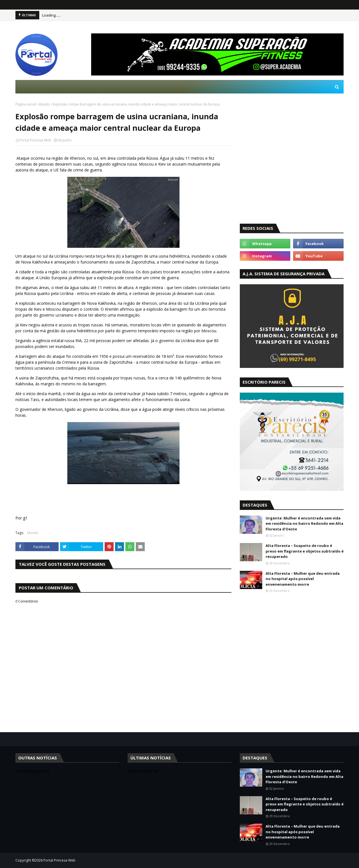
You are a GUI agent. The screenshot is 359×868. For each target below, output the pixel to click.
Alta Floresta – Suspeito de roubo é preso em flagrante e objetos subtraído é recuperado (305, 551)
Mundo (44, 104)
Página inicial (26, 104)
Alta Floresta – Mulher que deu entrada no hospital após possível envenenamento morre (303, 579)
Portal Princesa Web (35, 140)
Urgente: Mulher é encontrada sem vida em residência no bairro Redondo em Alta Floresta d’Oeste (304, 524)
